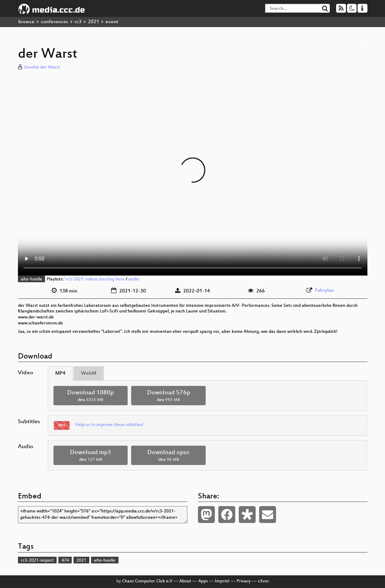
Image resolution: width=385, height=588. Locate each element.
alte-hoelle (31, 279)
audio (134, 279)
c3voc (263, 581)
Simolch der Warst (42, 67)
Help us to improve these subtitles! (109, 425)
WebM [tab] (89, 373)
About (185, 581)
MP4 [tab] (60, 373)
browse (26, 22)
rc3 (78, 22)
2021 (94, 22)
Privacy (244, 581)
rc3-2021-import (37, 561)
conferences (54, 22)
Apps (203, 581)
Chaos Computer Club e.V (147, 581)
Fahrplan (325, 290)
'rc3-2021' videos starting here (94, 279)
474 (65, 561)
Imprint (222, 581)
